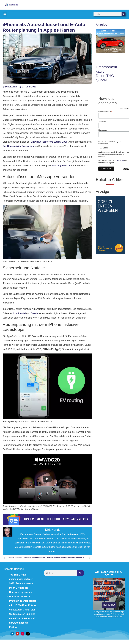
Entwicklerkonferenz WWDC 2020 (49, 142)
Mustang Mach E (61, 165)
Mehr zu (120, 161)
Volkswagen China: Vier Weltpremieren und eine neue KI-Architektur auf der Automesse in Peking (22, 618)
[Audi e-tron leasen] (110, 52)
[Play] (47, 479)
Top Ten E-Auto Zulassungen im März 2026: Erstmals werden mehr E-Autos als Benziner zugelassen (22, 584)
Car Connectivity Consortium (19, 146)
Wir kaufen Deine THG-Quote (109, 573)
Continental (19, 313)
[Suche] (123, 14)
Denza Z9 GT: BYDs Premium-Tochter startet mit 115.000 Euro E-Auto (22, 601)
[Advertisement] (70, 596)
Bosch (34, 313)
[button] (5, 14)
